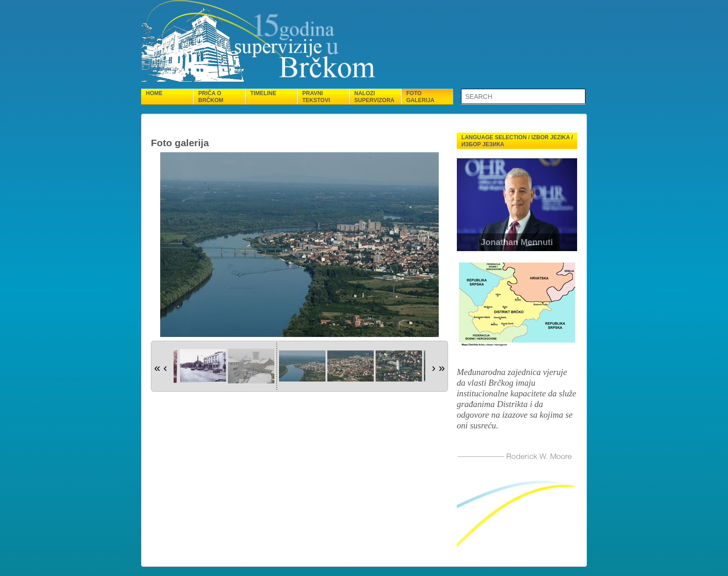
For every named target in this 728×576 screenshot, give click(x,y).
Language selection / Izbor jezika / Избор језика (517, 141)
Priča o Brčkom (211, 97)
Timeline (263, 93)
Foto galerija (420, 97)
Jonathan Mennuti (517, 242)
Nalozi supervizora (374, 97)
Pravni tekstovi (316, 97)
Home (154, 93)
